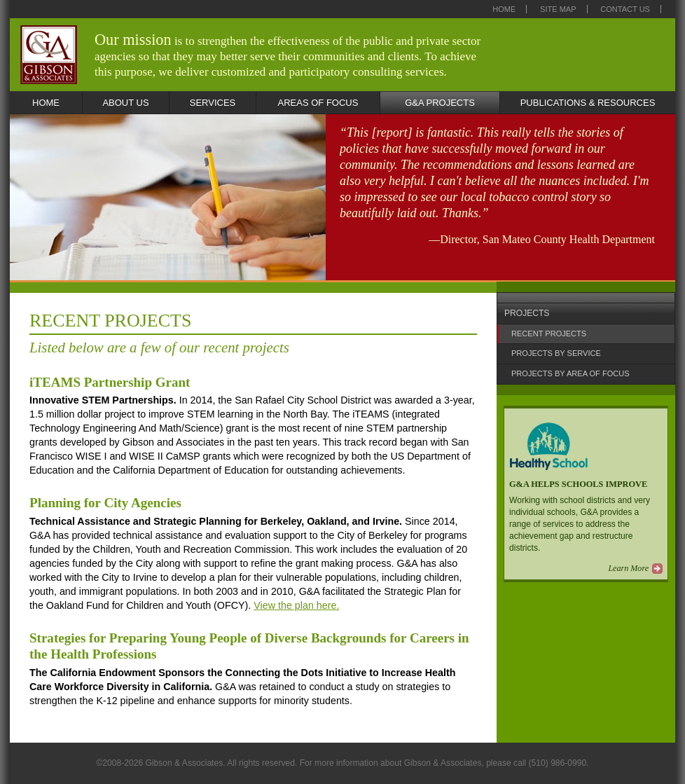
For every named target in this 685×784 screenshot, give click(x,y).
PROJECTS (527, 313)
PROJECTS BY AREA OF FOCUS (570, 373)
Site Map (558, 9)
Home (504, 9)
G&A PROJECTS (440, 103)
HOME (46, 103)
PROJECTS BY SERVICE (556, 353)
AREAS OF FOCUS (318, 103)
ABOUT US (125, 103)
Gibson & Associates (49, 55)
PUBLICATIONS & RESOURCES (588, 103)
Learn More (628, 568)
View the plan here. (296, 605)
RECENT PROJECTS (549, 333)
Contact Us (625, 9)
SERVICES (213, 103)
